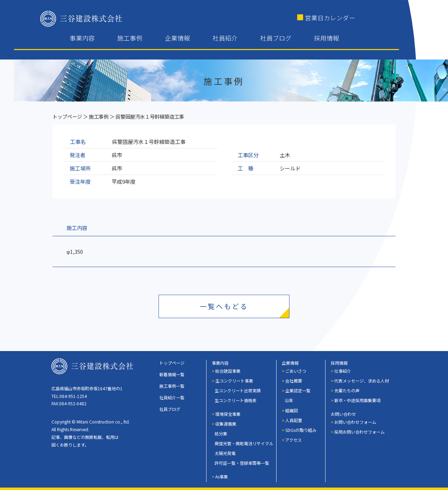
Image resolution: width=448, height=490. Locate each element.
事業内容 (82, 38)
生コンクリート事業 (234, 381)
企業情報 (177, 38)
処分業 (221, 433)
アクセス (293, 440)
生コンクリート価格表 (236, 400)
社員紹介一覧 (172, 397)
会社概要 (294, 381)
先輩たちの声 (347, 390)
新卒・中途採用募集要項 (357, 400)
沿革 (289, 400)
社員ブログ (276, 38)
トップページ (67, 116)
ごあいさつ (296, 371)
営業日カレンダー (330, 18)
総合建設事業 (228, 371)
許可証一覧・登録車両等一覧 (242, 463)
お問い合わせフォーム (355, 422)
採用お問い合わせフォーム (359, 432)
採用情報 (327, 38)
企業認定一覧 (298, 390)
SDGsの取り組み (301, 430)
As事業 (222, 477)
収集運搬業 (226, 424)
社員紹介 (225, 38)
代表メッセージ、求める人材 (362, 381)
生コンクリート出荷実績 (238, 390)
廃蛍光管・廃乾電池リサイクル (244, 443)
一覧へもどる (224, 306)
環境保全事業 (228, 414)
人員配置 (294, 420)
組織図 (292, 410)
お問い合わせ (343, 414)
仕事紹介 (343, 371)
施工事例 (130, 38)
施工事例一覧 (172, 386)
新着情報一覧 (172, 374)
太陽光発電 (225, 453)
